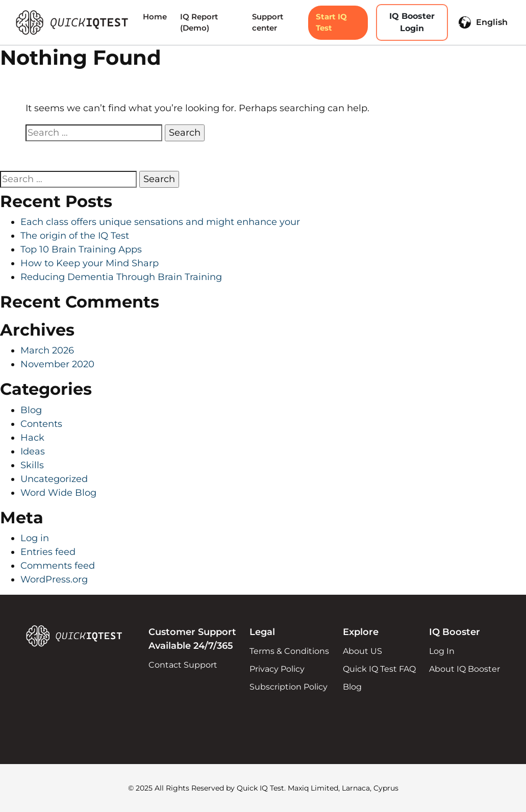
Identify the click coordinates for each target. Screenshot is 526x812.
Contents (41, 424)
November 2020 (57, 364)
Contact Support (183, 665)
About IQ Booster (465, 669)
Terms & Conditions (289, 651)
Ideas (33, 451)
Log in (35, 538)
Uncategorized (54, 479)
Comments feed (58, 566)
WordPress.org (54, 579)
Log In (442, 651)
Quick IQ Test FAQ (379, 669)
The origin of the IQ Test (75, 236)
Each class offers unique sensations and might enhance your (160, 222)
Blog (31, 410)
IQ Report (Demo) (199, 22)
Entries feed (48, 552)
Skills (32, 465)
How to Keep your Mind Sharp (90, 263)
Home (155, 17)
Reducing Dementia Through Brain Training (121, 277)
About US (362, 651)
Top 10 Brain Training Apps (81, 249)
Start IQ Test (331, 22)
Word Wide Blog (58, 493)
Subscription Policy (289, 687)
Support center (268, 22)
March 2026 (47, 350)
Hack (32, 438)
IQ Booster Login (412, 22)
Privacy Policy (277, 669)
